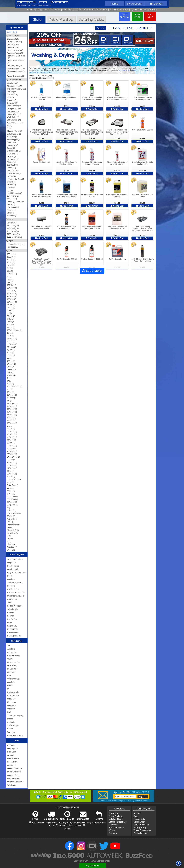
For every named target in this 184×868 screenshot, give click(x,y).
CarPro (10, 659)
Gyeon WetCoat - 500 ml (142, 130)
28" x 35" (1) (12, 451)
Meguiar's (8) (12, 137)
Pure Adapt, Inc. (141, 833)
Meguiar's (11, 699)
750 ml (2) (11, 361)
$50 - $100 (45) (13, 231)
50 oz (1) (11, 488)
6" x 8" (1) (11, 494)
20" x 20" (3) (12, 302)
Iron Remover (13, 566)
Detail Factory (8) (14, 134)
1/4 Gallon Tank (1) (15, 386)
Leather (11, 616)
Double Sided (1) (14, 525)
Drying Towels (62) (14, 42)
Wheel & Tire (13, 609)
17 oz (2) (11, 333)
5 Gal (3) (10, 310)
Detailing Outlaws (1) (15, 202)
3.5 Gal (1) (11, 460)
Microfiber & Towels (16, 596)
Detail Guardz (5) (14, 151)
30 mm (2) (11, 341)
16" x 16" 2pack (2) (15, 330)
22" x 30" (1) (12, 446)
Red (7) (10, 282)
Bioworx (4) (12, 162)
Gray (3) (10, 319)
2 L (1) (10, 426)
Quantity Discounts (15, 782)
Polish (10, 576)
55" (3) (10, 313)
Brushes (11, 612)
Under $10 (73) (13, 223)
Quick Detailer (13, 569)
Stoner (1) (11, 213)
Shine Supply (13, 725)
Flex (9, 675)
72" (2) (10, 358)
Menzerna (12, 702)
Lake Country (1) (14, 207)
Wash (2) (11, 367)
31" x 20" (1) (12, 468)
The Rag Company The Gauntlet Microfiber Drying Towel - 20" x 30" (92, 132)
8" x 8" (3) (11, 316)
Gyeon (10, 685)
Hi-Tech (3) (11, 185)
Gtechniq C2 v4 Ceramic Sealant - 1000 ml (92, 163)
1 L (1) (10, 378)
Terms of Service (141, 825)
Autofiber (11, 649)
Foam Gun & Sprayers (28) (16, 57)
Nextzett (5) (12, 156)
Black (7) (11, 279)
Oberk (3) (11, 187)
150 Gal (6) (11, 285)
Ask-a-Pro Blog (116, 816)
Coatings (11, 579)
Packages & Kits (14, 636)
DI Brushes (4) (13, 171)
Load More (92, 271)
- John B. (67, 829)
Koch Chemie (13, 692)
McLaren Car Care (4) (16, 179)
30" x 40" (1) (12, 465)
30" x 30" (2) (12, 344)
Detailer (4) (11, 168)
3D (8, 645)
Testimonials (139, 819)
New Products (13, 758)
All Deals (11, 745)
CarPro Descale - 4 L (117, 259)
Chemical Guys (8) (14, 131)
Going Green (139, 822)
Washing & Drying (15, 559)
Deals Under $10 (15, 768)
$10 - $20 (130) (13, 226)
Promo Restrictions (142, 830)
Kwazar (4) (11, 176)
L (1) (9, 536)
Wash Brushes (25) (15, 66)
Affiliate (112, 830)
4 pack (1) (11, 477)
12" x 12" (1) (12, 406)
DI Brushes (12, 665)
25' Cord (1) (12, 448)
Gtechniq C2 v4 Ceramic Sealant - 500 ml (67, 163)
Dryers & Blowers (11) (16, 76)
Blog (135, 816)
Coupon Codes (14, 775)
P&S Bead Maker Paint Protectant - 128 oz (92, 228)
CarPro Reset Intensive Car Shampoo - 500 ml (92, 99)
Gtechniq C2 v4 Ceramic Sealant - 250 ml (117, 163)
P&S (9, 712)
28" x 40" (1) (12, 454)
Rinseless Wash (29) (15, 53)
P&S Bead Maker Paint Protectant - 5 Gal (117, 228)
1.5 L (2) (10, 325)
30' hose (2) (12, 347)
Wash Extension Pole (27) (16, 62)
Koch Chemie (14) (14, 106)
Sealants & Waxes (15, 582)
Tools (10, 602)
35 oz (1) (11, 471)
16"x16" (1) (11, 417)
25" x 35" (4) (12, 296)
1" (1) (9, 381)
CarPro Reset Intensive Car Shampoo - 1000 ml (117, 99)
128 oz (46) (12, 254)
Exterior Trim (13, 629)
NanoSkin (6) (12, 142)
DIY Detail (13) (13, 111)
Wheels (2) (11, 370)
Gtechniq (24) (12, 95)
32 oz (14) (11, 265)
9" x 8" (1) (11, 516)
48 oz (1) (11, 482)
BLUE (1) (11, 522)
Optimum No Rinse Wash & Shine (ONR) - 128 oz (67, 195)
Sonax (10, 729)
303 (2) (10, 190)
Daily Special (13, 748)
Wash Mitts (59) (13, 45)
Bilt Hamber (12, 652)
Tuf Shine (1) (12, 216)
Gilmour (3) (11, 182)
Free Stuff (11, 752)
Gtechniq (11, 682)
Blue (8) (10, 271)
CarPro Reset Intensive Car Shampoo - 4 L (142, 99)
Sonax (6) (11, 148)
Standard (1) (12, 547)
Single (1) (11, 544)
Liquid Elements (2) (15, 193)
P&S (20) (11, 97)
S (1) (9, 541)
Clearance (12, 765)
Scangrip (11, 722)
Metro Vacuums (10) (15, 123)
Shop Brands (17, 641)
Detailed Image (42, 2)
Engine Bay (12, 626)
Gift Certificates (14, 778)
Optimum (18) (13, 103)
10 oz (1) (11, 392)
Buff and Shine (14, 655)
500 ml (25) (12, 260)
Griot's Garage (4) (14, 173)
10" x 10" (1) (12, 395)
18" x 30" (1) (12, 423)
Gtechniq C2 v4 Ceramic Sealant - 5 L (142, 163)
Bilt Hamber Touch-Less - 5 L (67, 99)
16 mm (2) (11, 327)
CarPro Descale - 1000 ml (92, 259)
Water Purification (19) (16, 68)
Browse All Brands (15, 735)
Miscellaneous (13, 632)
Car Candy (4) (13, 165)
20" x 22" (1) (12, 432)
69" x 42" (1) (12, 502)
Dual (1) (10, 527)
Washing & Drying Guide (128, 70)
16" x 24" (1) (12, 415)
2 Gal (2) (10, 336)
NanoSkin (11, 705)
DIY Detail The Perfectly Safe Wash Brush (41, 228)
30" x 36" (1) (12, 463)
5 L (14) (10, 268)
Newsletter (113, 825)
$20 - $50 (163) (13, 228)
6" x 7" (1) (11, 491)
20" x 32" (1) (12, 437)
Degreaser (12, 563)
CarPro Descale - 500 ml (67, 259)
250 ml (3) (11, 308)
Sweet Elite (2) (13, 196)
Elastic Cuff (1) (13, 530)
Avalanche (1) (13, 519)
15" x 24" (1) (12, 409)
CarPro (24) (12, 92)
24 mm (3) (11, 305)
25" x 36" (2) (12, 339)
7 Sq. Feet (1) (13, 505)
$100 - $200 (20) (14, 234)
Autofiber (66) (12, 83)
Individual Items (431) (16, 244)
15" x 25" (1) (12, 412)
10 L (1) (10, 389)
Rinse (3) (11, 322)
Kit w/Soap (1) (13, 533)
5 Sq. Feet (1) (13, 485)
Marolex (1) (12, 210)
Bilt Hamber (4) (13, 159)
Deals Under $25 (15, 772)
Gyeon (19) (11, 100)
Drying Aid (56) (13, 47)
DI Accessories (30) (15, 86)
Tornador (11, 732)
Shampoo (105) (13, 39)
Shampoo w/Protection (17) (16, 72)
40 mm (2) (11, 350)
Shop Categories (17, 555)
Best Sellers (12, 762)
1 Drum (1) (11, 375)
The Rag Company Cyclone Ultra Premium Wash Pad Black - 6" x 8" (142, 229)
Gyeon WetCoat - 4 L (41, 162)
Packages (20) (13, 247)
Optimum (11, 709)
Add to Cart (41, 109)
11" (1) (10, 401)
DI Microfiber (13, 669)
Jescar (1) (11, 204)
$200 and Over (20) (15, 237)
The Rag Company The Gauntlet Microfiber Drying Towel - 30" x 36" (117, 132)
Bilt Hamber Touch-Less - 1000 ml (41, 99)
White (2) (11, 372)
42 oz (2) (11, 353)
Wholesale (12, 785)
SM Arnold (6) (13, 145)
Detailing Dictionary (117, 822)
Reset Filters (11, 32)
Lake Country (13, 695)
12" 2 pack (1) (13, 403)
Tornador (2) (12, 199)
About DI (137, 813)
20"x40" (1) (11, 440)
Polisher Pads (13, 589)
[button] (179, 864)
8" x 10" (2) (11, 364)
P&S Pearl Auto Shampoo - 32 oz (92, 195)
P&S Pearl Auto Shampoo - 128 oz (117, 195)
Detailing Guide (116, 819)
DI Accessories (14, 662)
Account (134, 4)
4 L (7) (10, 277)
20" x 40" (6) (12, 288)
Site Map (113, 833)
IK (8, 689)
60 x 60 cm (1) (13, 496)
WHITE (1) (11, 550)
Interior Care (13, 619)
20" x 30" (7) (12, 274)
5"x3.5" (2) (11, 355)
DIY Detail (12, 672)
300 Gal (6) (11, 291)
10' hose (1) (12, 398)
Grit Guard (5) (13, 154)
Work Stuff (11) (13, 117)
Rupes (10, 719)
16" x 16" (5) (12, 294)
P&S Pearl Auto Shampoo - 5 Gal (142, 195)
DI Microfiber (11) (14, 114)
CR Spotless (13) (14, 109)
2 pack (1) (11, 429)
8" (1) (9, 508)
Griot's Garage (13, 679)
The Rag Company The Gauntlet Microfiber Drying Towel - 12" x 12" (41, 132)
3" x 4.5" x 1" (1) (13, 457)
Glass (10, 622)
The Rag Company (15, 715)
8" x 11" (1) (11, 510)
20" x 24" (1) (12, 434)
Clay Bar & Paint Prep (17, 572)
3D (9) (10, 126)
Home (115, 4)
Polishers (11, 586)
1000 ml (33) (12, 257)
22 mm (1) (11, 443)
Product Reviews (116, 827)
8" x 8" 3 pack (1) (14, 513)
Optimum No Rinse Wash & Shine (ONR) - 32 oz (41, 195)
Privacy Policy (140, 827)
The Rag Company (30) (16, 89)
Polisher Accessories (16, 592)
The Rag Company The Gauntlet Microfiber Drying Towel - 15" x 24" (67, 132)
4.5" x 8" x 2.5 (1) (14, 479)
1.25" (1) (10, 384)
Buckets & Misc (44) (15, 50)
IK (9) (9, 128)
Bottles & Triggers (15, 606)
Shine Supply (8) (14, 140)
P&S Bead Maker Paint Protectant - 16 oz (67, 228)
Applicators (12, 599)
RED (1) (10, 539)
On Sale (11, 755)
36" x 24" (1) (12, 474)
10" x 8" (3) (11, 299)
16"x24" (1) (11, 420)
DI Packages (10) (14, 120)
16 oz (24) (11, 263)
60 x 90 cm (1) (13, 499)
